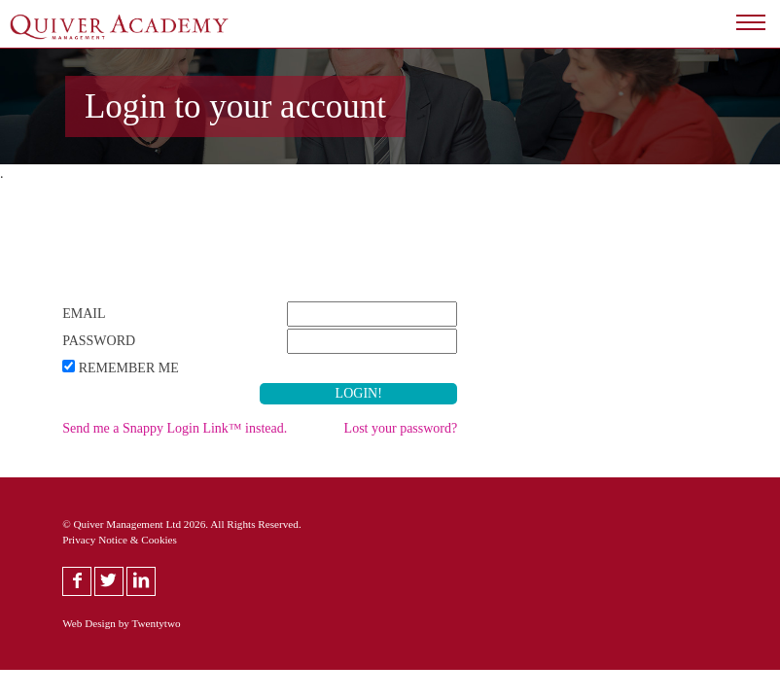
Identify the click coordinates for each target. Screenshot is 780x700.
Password (99, 341)
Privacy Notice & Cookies (120, 540)
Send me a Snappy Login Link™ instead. (175, 428)
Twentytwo (156, 623)
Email (84, 314)
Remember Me (129, 368)
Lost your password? (401, 428)
